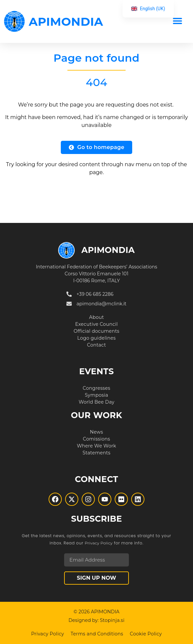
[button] (177, 21)
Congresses (96, 388)
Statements (96, 453)
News (96, 432)
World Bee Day (96, 402)
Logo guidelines (96, 338)
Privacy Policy (98, 543)
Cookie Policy (146, 634)
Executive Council (97, 324)
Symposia (97, 395)
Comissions (97, 439)
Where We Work (96, 446)
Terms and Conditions (97, 634)
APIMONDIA (66, 22)
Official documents (97, 331)
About (97, 317)
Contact (96, 345)
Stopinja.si (112, 620)
